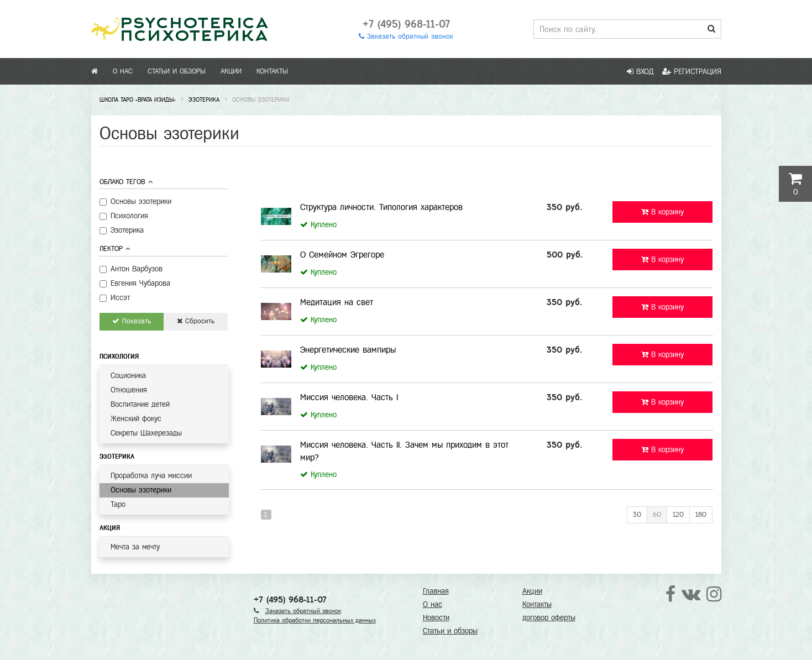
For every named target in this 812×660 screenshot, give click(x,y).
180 (701, 515)
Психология (119, 357)
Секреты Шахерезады (146, 433)
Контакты (272, 71)
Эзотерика (117, 457)
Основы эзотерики (141, 490)
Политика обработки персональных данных (315, 620)
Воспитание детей (140, 404)
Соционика (128, 376)
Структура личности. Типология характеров (381, 207)
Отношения (129, 390)
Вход (640, 72)
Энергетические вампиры (348, 350)
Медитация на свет (337, 302)
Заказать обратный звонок (406, 36)
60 (657, 515)
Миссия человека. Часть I (349, 397)
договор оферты (549, 618)
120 (678, 515)
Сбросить (196, 321)
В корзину (662, 212)
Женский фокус (136, 419)
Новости (436, 618)
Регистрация (692, 72)
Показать (132, 321)
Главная (436, 591)
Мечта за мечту (135, 547)
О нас (123, 71)
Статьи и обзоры (177, 71)
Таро (118, 504)
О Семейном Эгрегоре (342, 255)
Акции (231, 71)
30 (637, 515)
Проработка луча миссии (151, 476)
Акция (110, 528)
